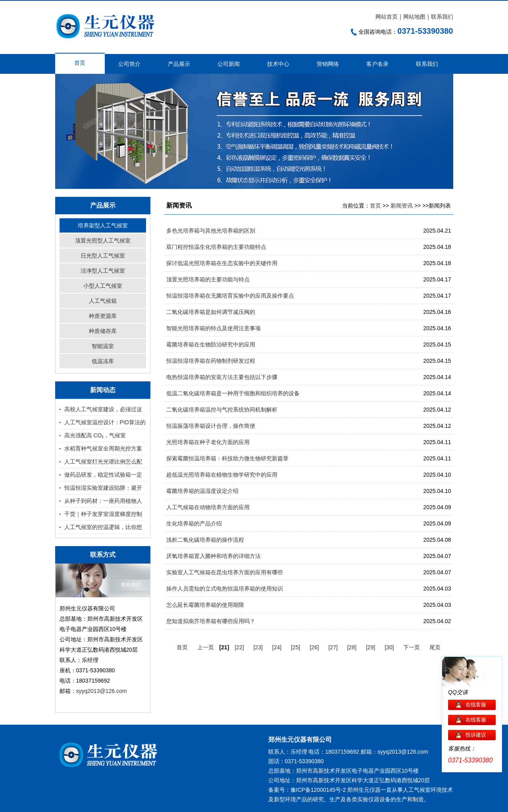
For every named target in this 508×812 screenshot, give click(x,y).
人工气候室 (417, 790)
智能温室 (103, 346)
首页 (80, 63)
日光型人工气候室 (103, 256)
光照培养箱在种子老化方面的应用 (208, 442)
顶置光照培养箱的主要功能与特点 (208, 279)
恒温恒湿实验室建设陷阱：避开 (103, 488)
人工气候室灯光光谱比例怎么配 (103, 462)
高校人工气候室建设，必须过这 (103, 409)
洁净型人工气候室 (103, 271)
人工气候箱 (103, 301)
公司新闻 (229, 64)
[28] (352, 647)
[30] (389, 647)
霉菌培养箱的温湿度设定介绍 (202, 491)
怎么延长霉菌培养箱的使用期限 (205, 605)
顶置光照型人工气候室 (103, 241)
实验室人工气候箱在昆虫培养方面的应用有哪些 (225, 572)
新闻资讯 (402, 206)
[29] (370, 647)
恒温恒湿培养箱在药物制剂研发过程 (211, 361)
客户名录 (377, 64)
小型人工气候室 (103, 286)
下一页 (412, 647)
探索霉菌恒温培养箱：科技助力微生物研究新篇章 (227, 458)
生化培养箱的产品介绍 (194, 523)
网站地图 (414, 17)
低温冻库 (103, 361)
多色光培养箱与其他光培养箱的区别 (211, 231)
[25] (295, 647)
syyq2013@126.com (102, 691)
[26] (314, 647)
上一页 (206, 647)
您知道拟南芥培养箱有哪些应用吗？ (211, 621)
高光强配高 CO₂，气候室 (95, 435)
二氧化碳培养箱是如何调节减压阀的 (211, 312)
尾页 (435, 647)
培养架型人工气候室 (103, 225)
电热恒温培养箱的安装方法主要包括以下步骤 (222, 377)
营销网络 (328, 64)
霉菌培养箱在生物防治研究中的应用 (211, 344)
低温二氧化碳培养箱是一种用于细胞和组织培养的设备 (233, 393)
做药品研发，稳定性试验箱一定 (103, 475)
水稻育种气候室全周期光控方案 (103, 448)
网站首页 (387, 17)
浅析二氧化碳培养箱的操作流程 (205, 540)
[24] (277, 647)
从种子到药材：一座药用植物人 (103, 501)
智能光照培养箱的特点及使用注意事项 (214, 328)
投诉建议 (476, 735)
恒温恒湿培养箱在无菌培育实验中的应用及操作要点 (230, 296)
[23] (258, 647)
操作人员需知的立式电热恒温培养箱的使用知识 (225, 589)
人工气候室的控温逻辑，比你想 (103, 527)
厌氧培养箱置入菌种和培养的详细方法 (214, 556)
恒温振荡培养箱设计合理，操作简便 (211, 426)
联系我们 (442, 17)
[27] (333, 647)
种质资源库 (103, 316)
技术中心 (278, 64)
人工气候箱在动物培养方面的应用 (208, 507)
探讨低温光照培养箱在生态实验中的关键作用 (222, 263)
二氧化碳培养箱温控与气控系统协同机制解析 (222, 410)
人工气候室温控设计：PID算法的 (105, 422)
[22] (239, 647)
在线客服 (476, 705)
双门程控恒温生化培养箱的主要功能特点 (216, 247)
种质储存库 (103, 331)
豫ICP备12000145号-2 (318, 790)
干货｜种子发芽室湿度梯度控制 (103, 514)
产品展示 (179, 64)
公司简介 (129, 64)
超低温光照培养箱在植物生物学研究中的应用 (222, 475)
